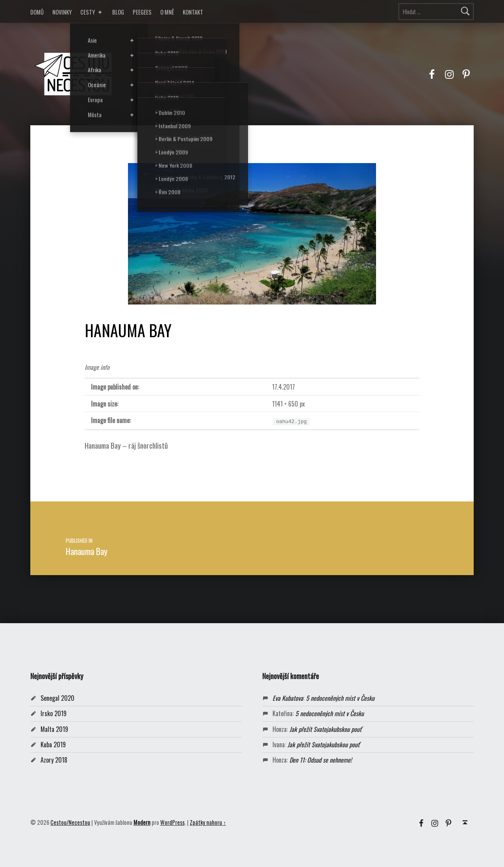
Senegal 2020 (57, 698)
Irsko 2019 (54, 713)
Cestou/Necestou (70, 822)
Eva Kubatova (288, 698)
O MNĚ (167, 12)
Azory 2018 (54, 760)
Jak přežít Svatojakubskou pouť (325, 729)
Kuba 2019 (53, 744)
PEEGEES (142, 12)
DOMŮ (37, 12)
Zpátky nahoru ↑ (208, 822)
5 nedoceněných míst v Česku (340, 698)
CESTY (92, 12)
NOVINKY (62, 12)
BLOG (118, 12)
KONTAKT (193, 12)
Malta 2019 (54, 729)
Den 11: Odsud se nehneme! (321, 760)
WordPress (172, 822)
